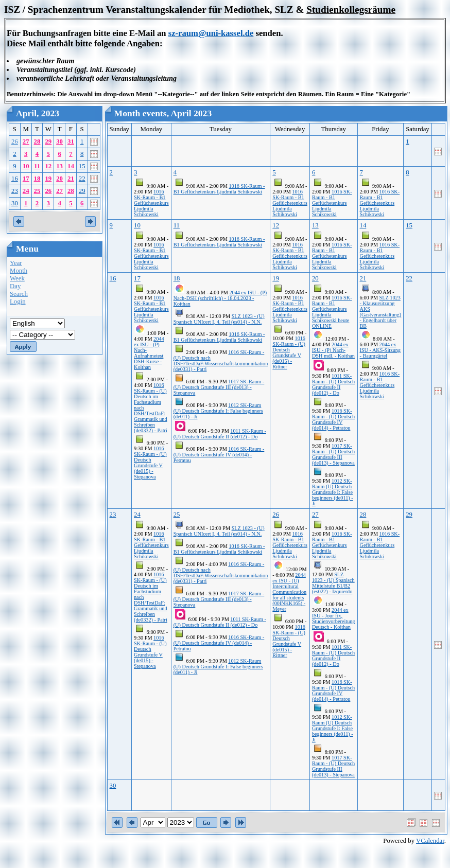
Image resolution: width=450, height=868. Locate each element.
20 (59, 179)
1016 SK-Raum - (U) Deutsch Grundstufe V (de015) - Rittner (289, 352)
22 (82, 179)
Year (16, 263)
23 (15, 191)
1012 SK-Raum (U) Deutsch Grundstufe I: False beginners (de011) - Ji (218, 411)
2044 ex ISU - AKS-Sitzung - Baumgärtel (380, 350)
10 (26, 166)
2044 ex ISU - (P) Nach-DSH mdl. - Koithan (333, 350)
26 (15, 141)
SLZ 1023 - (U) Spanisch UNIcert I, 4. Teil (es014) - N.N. (219, 319)
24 (26, 191)
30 (59, 141)
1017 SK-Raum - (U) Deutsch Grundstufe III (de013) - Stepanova (219, 387)
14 (71, 166)
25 (37, 191)
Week (17, 278)
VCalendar (430, 841)
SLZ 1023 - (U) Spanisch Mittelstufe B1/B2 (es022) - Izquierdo (333, 583)
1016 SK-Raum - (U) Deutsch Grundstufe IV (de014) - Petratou (219, 455)
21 (71, 179)
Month (19, 271)
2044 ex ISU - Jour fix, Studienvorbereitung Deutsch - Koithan (334, 618)
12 (48, 166)
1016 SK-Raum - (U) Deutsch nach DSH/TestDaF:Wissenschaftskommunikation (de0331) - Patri (221, 361)
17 (26, 179)
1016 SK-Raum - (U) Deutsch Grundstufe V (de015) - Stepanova (150, 463)
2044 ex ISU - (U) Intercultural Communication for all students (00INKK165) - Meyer (289, 592)
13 (59, 166)
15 (82, 166)
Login (18, 302)
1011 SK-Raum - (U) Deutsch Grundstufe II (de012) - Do (220, 434)
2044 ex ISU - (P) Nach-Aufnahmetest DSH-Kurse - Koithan (149, 353)
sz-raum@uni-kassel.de (211, 33)
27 (26, 141)
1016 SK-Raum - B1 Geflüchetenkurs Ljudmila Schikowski (151, 203)
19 (48, 179)
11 (37, 166)
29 (48, 141)
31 (71, 141)
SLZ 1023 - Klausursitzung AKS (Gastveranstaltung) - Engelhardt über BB (381, 312)
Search (19, 294)
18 (37, 179)
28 (37, 141)
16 (15, 179)
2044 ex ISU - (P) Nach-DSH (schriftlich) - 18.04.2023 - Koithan (220, 298)
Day (15, 286)
